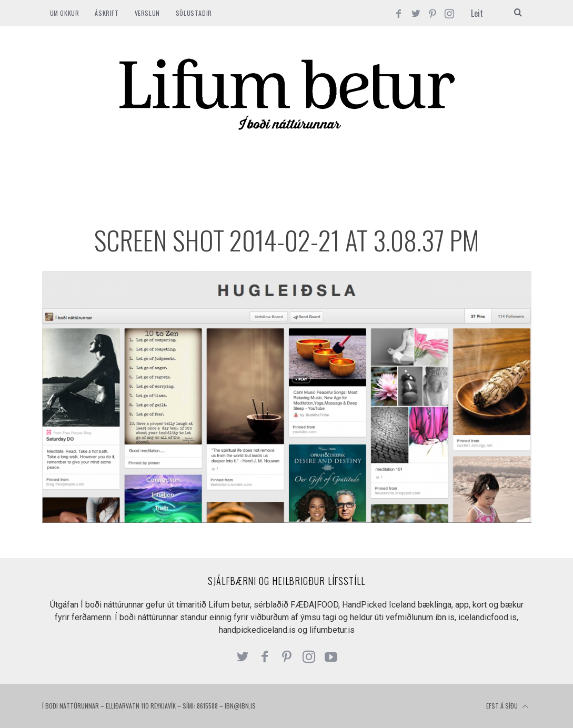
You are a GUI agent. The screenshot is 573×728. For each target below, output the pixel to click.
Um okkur (65, 13)
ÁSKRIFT (107, 13)
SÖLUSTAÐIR (194, 13)
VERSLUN (147, 13)
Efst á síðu (507, 706)
